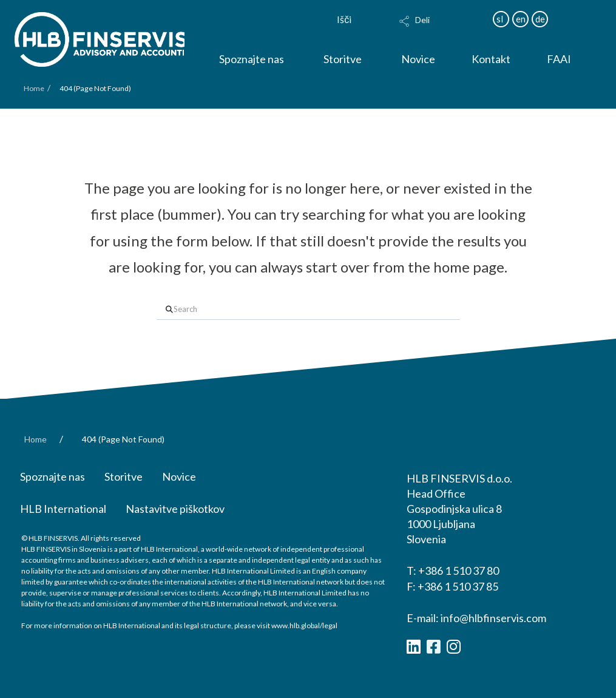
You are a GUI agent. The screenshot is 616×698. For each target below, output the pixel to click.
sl (500, 19)
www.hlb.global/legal (304, 625)
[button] (440, 29)
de (540, 19)
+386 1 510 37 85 (458, 586)
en (521, 19)
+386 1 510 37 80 (459, 571)
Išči (344, 19)
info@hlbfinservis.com (493, 618)
